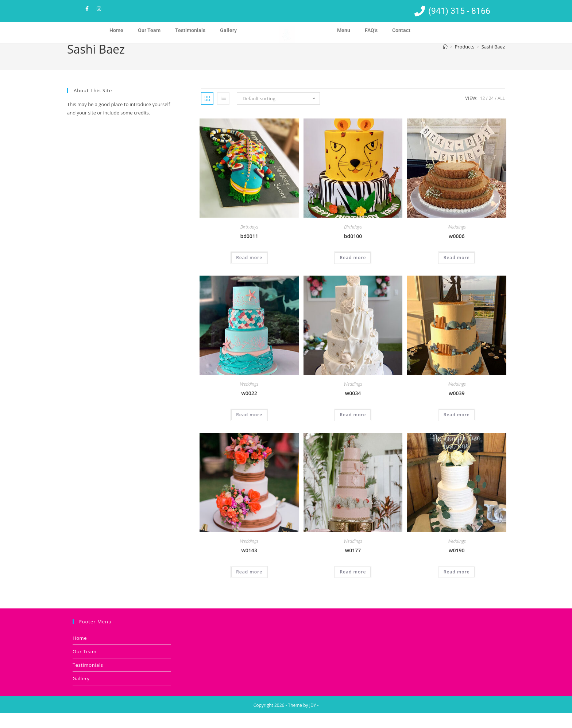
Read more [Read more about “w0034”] (353, 430)
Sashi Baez (493, 62)
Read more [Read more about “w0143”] (249, 587)
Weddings (457, 242)
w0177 (353, 565)
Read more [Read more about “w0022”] (249, 430)
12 (483, 113)
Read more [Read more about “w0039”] (457, 430)
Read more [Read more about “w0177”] (353, 587)
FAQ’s (371, 30)
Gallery (228, 30)
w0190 (457, 565)
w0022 (249, 408)
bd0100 (353, 251)
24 (491, 113)
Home (116, 30)
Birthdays (249, 242)
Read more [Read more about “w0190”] (457, 587)
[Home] (445, 62)
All (501, 113)
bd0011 (249, 251)
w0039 (457, 408)
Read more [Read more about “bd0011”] (249, 272)
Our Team (149, 30)
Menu (344, 30)
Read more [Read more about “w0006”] (457, 272)
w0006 (457, 251)
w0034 (353, 408)
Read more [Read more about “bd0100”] (353, 272)
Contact (401, 30)
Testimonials (190, 30)
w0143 (249, 565)
